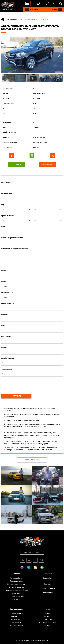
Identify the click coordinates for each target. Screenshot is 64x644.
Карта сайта (48, 593)
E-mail (4, 270)
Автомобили (12, 20)
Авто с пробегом (16, 578)
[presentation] (20, 384)
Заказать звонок (32, 552)
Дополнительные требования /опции (15, 249)
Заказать (17, 164)
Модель (5, 347)
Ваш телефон (7, 336)
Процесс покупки (48, 588)
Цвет (3, 227)
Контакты (48, 619)
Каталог (16, 574)
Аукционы (48, 574)
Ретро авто (16, 623)
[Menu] (27, 10)
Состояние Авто (8, 292)
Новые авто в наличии (16, 584)
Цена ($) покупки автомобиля (12, 238)
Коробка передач (7, 358)
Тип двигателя (6, 369)
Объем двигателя (8, 303)
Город (3, 325)
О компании (48, 613)
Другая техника (16, 609)
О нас (48, 609)
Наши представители (48, 623)
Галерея (48, 626)
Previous (5, 55)
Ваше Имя (6, 183)
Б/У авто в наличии (16, 587)
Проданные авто (16, 581)
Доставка (5, 314)
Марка (4, 281)
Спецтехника (16, 616)
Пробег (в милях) (7, 216)
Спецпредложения (16, 596)
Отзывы (48, 616)
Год (2, 205)
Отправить (16, 396)
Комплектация (7, 194)
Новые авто (16, 593)
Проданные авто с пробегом (16, 590)
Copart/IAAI (48, 578)
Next (59, 55)
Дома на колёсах (16, 626)
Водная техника (16, 613)
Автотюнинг (16, 599)
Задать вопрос (47, 164)
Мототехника (16, 619)
